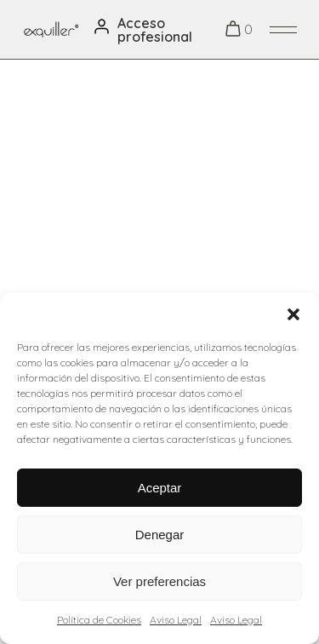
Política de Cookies (99, 620)
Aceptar (160, 488)
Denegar (160, 535)
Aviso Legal (176, 620)
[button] (293, 314)
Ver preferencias (159, 581)
